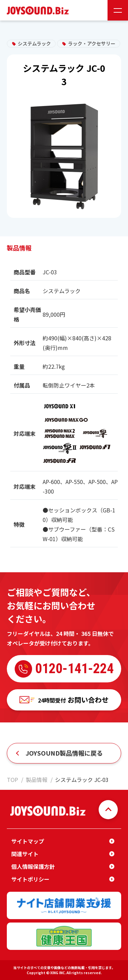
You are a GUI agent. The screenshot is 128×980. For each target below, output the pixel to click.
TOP (12, 780)
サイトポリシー (30, 879)
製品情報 (37, 780)
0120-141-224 (64, 669)
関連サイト (25, 854)
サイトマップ (28, 841)
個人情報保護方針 (33, 866)
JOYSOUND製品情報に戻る (64, 753)
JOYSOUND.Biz (39, 10)
